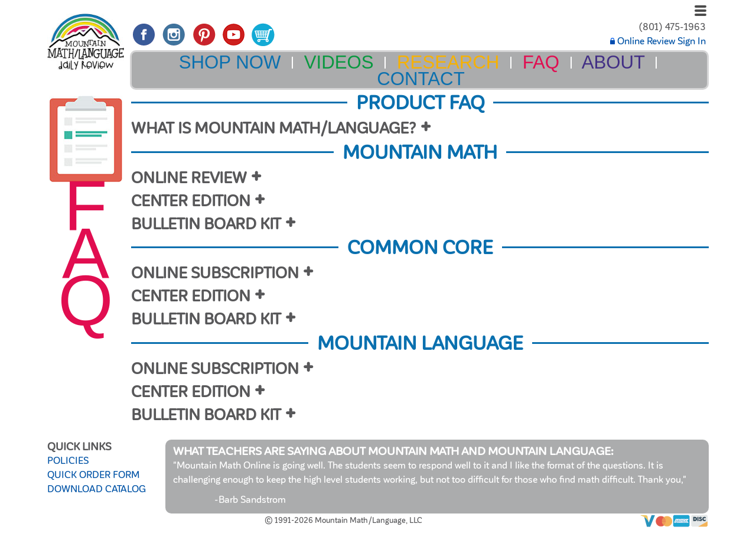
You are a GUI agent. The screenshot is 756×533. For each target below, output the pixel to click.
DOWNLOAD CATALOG (97, 489)
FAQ (541, 62)
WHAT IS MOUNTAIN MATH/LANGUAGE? (274, 129)
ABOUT (613, 62)
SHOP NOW (230, 62)
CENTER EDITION (191, 201)
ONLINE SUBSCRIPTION (215, 273)
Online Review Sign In (658, 41)
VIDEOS (339, 62)
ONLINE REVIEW (189, 178)
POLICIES (68, 461)
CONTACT (421, 79)
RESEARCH (448, 62)
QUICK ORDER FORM (93, 475)
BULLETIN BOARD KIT (206, 224)
